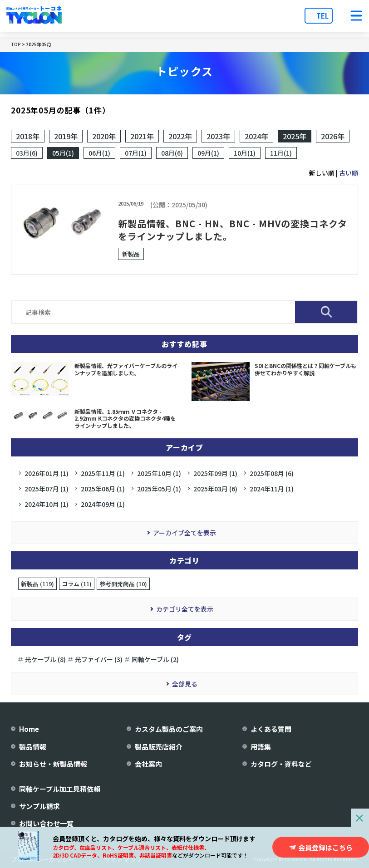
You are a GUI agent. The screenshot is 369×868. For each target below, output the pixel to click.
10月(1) (245, 153)
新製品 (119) (37, 584)
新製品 (131, 254)
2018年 (28, 136)
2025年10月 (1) (159, 473)
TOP (16, 44)
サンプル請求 (39, 806)
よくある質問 (271, 729)
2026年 (333, 136)
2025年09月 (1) (215, 473)
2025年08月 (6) (272, 473)
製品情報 (33, 747)
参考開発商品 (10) (123, 584)
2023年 (218, 136)
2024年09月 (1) (103, 504)
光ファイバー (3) (99, 659)
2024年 (256, 136)
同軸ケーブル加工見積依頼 (60, 789)
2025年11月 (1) (103, 473)
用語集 (261, 747)
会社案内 (148, 764)
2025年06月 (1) (103, 489)
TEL (322, 16)
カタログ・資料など (281, 764)
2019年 (66, 136)
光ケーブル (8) (45, 659)
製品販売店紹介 (159, 747)
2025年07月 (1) (47, 489)
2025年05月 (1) (159, 489)
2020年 (104, 136)
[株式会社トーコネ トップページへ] (34, 16)
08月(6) (172, 153)
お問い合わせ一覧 (46, 823)
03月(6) (27, 153)
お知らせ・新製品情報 (53, 764)
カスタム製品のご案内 (169, 729)
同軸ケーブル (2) (155, 659)
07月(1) (136, 153)
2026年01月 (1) (47, 473)
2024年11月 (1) (272, 489)
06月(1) (99, 153)
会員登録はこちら (325, 847)
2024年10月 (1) (47, 504)
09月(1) (208, 153)
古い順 (349, 173)
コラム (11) (77, 584)
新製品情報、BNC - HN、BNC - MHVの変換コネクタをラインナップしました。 (233, 230)
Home (29, 729)
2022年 (180, 136)
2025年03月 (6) (215, 489)
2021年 (142, 136)
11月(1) (281, 153)
